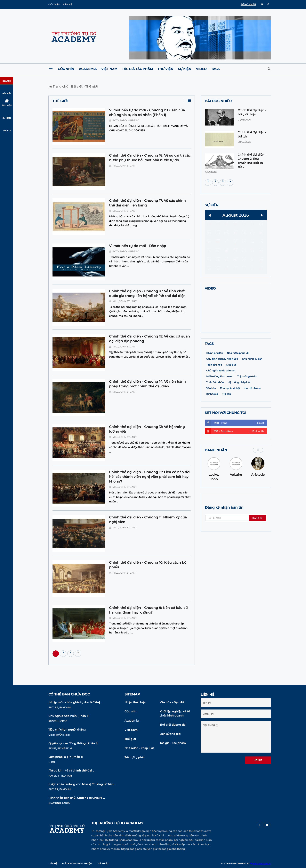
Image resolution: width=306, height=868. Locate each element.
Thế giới (91, 86)
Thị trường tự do (247, 402)
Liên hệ (67, 4)
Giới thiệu (54, 4)
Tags (215, 69)
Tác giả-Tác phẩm (137, 69)
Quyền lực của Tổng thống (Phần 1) (73, 743)
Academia (88, 69)
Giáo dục (231, 390)
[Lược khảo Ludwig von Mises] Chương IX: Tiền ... (82, 784)
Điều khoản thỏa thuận (77, 864)
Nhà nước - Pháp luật (139, 748)
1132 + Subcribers (234, 456)
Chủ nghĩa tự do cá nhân (221, 396)
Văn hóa (211, 413)
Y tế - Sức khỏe (215, 408)
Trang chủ (59, 86)
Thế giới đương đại (173, 725)
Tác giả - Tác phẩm (173, 743)
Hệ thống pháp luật (239, 408)
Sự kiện (185, 69)
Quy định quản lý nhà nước (222, 384)
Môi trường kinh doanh (220, 402)
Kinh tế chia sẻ (252, 413)
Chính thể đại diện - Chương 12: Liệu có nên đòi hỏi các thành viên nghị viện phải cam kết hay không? (150, 477)
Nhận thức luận (135, 702)
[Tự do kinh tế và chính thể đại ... (71, 771)
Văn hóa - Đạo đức (172, 702)
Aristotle (258, 500)
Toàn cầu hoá (214, 390)
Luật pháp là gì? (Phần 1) (66, 757)
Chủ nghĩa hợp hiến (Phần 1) (68, 716)
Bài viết (76, 86)
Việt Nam (109, 69)
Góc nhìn (66, 69)
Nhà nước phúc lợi (238, 378)
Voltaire (236, 500)
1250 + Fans (234, 448)
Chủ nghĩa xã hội (230, 413)
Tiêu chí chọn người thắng (67, 730)
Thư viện (165, 69)
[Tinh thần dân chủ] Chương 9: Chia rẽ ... (77, 798)
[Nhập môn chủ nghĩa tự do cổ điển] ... (75, 702)
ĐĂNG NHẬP (248, 4)
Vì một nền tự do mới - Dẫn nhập (138, 246)
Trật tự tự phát (135, 757)
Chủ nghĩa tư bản (252, 384)
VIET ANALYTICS (260, 864)
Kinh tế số (212, 419)
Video (201, 69)
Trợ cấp (226, 419)
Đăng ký (257, 543)
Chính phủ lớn (215, 378)
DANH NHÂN (216, 476)
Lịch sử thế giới (170, 734)
